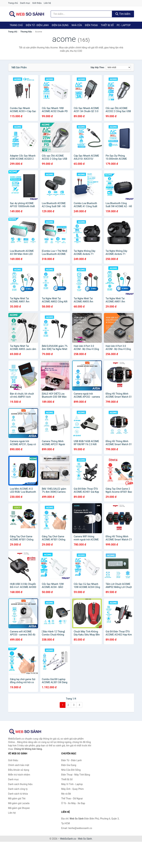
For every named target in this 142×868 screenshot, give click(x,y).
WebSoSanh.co (68, 839)
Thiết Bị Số (107, 25)
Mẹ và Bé (66, 794)
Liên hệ (47, 3)
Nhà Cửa (77, 25)
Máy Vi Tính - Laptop (72, 784)
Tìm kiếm (123, 14)
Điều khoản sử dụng (19, 770)
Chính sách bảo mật (19, 765)
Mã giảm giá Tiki (17, 798)
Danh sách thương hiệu (20, 784)
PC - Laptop (124, 25)
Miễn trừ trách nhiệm (19, 775)
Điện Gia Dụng (60, 25)
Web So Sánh (85, 839)
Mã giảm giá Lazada (19, 803)
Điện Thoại (91, 25)
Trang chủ (13, 3)
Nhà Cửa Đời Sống (71, 770)
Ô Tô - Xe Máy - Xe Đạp (73, 803)
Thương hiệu (26, 32)
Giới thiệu (37, 3)
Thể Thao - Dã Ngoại (72, 798)
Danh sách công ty (18, 789)
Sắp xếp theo (97, 67)
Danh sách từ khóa (18, 794)
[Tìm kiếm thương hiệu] (81, 14)
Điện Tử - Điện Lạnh (37, 25)
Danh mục (25, 3)
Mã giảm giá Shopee (19, 808)
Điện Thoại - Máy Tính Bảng (76, 775)
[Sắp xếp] (118, 67)
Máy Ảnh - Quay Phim (72, 789)
